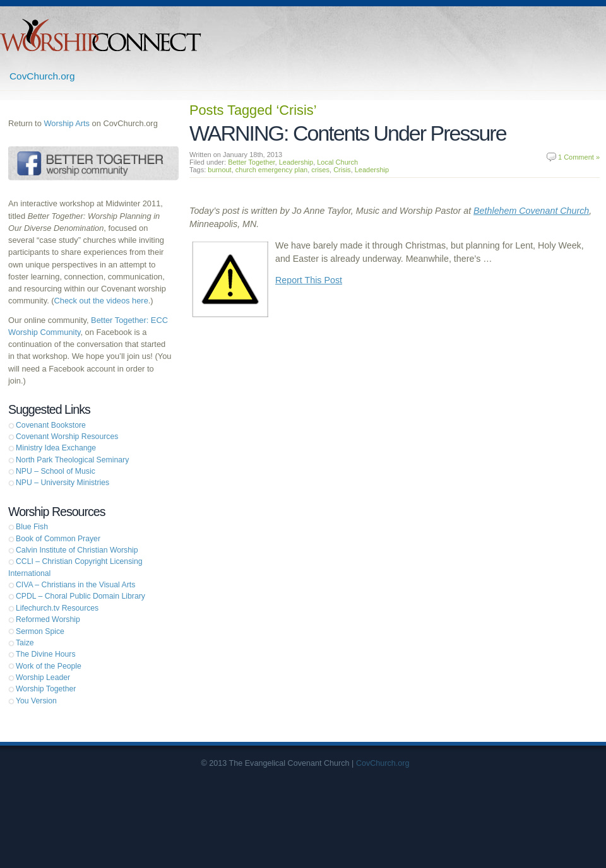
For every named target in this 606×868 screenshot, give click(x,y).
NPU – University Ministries (62, 483)
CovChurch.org (42, 76)
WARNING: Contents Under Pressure (348, 133)
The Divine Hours (46, 654)
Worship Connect (101, 35)
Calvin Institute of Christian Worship (77, 550)
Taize (25, 643)
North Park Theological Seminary (72, 460)
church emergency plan (271, 170)
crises (320, 170)
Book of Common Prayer (58, 539)
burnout (219, 170)
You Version (36, 701)
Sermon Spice (40, 631)
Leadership (296, 162)
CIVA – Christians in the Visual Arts (75, 585)
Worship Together (46, 689)
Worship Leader (43, 677)
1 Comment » (579, 157)
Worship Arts (67, 123)
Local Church (337, 162)
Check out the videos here (101, 301)
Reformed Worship (48, 619)
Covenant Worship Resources (67, 437)
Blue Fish (32, 527)
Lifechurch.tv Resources (57, 608)
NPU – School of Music (56, 471)
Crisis (342, 170)
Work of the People (49, 666)
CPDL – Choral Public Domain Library (80, 596)
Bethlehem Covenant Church (531, 211)
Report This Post (309, 280)
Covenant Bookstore (51, 425)
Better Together (251, 162)
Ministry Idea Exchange (56, 448)
